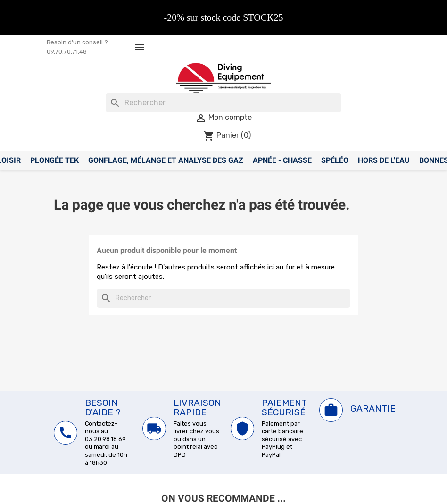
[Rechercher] (223, 103)
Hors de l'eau (384, 160)
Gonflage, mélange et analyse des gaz (166, 160)
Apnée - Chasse (282, 160)
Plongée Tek (54, 160)
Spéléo (335, 160)
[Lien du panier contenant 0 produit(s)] (227, 135)
